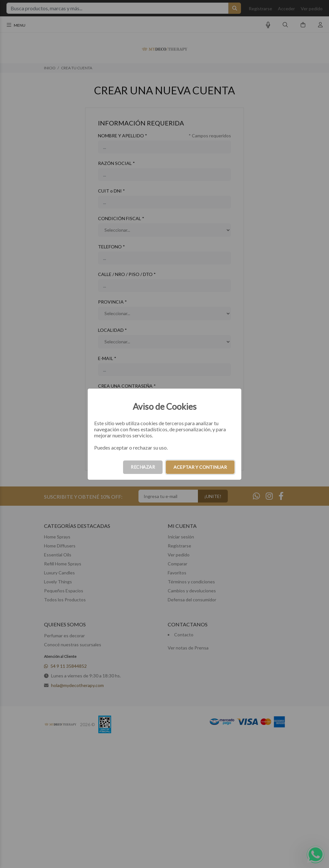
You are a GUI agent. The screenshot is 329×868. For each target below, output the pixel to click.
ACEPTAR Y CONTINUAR (200, 467)
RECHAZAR (143, 467)
